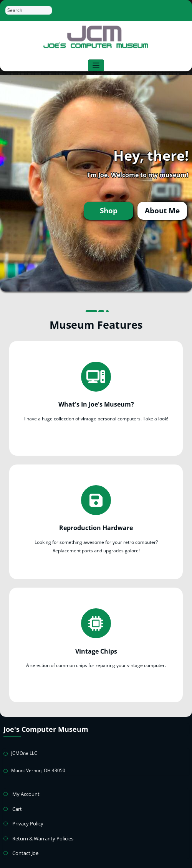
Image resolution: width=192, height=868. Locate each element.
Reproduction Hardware (96, 522)
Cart (17, 799)
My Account (25, 785)
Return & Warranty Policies (41, 827)
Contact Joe (24, 841)
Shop (114, 210)
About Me (164, 210)
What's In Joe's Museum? (96, 402)
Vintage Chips (96, 642)
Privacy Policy (27, 813)
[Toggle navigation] (96, 65)
